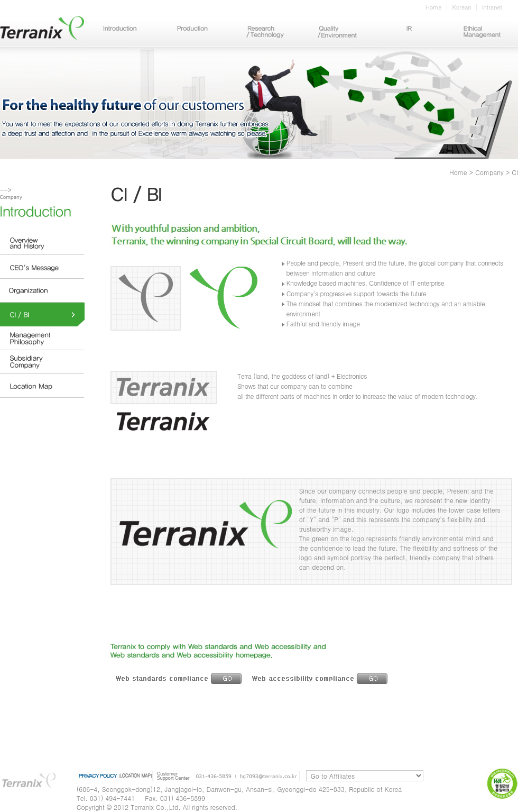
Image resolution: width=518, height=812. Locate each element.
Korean (462, 7)
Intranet (492, 7)
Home (434, 7)
